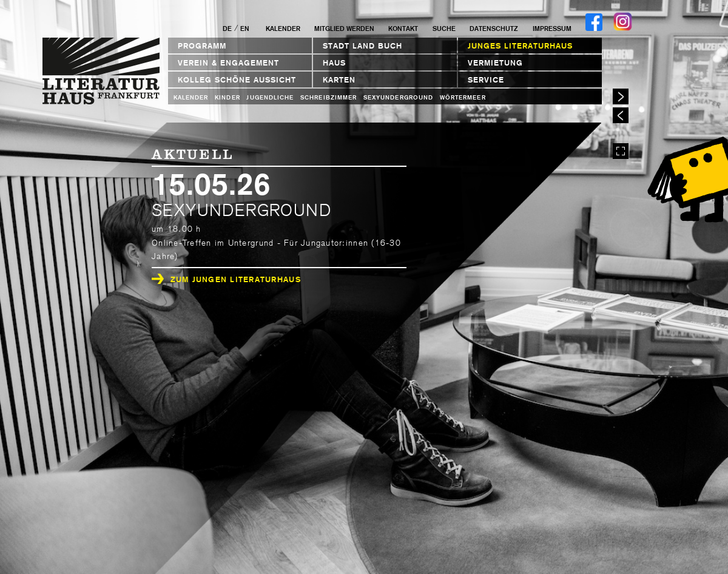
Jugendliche (270, 97)
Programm (202, 46)
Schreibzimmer (329, 97)
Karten (339, 80)
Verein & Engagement (228, 63)
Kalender (283, 29)
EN (245, 29)
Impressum (552, 29)
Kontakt (403, 29)
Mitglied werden (344, 29)
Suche (444, 29)
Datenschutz (494, 29)
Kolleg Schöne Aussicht (237, 80)
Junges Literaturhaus (520, 46)
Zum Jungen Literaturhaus (226, 279)
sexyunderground (398, 97)
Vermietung (495, 63)
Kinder (227, 97)
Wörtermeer (463, 97)
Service (486, 80)
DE (227, 29)
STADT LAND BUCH (362, 46)
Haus (334, 63)
